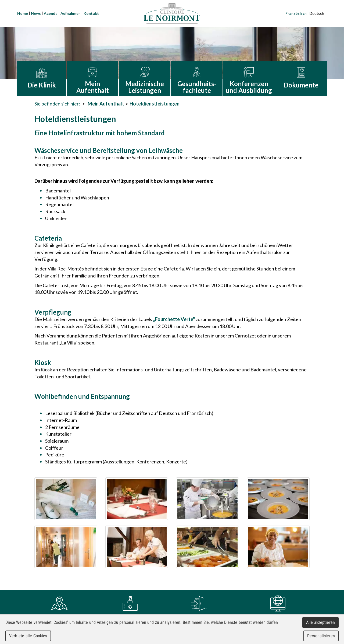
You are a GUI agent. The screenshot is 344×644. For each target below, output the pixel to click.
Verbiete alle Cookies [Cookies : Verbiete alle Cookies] (28, 636)
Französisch (296, 13)
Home (23, 13)
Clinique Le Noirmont (172, 13)
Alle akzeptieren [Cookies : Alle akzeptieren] (321, 622)
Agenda (51, 13)
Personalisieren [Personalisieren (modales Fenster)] (321, 636)
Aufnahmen (71, 13)
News (36, 13)
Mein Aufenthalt (106, 104)
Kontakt (91, 13)
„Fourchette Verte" (174, 319)
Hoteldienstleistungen (155, 104)
